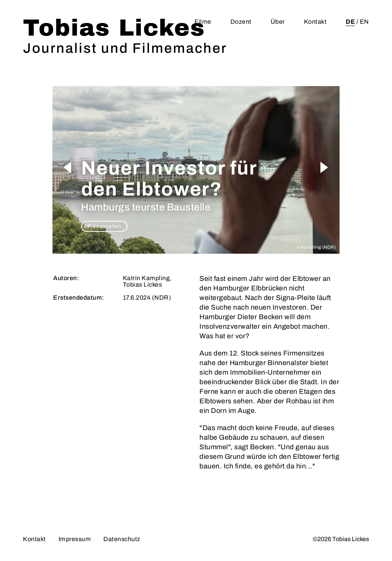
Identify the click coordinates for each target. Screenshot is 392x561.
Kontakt (315, 22)
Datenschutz (122, 539)
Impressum (75, 539)
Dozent (241, 22)
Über (278, 22)
